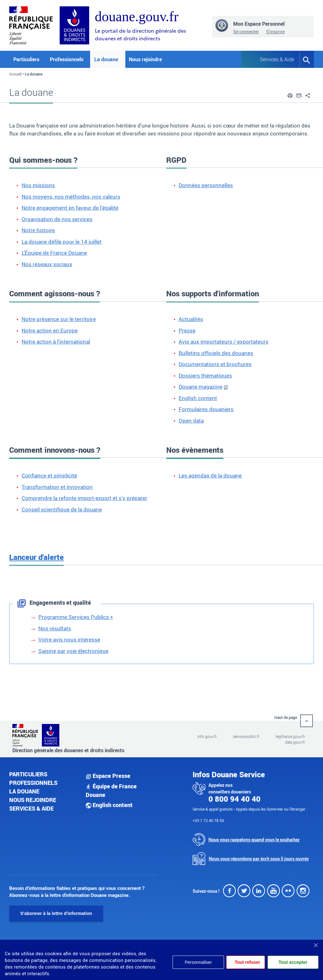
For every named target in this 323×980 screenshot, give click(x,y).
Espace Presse (108, 776)
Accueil (15, 74)
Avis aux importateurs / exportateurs (224, 342)
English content (198, 398)
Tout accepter (293, 962)
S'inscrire (275, 32)
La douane (24, 791)
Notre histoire (38, 230)
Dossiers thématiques (205, 375)
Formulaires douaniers (206, 409)
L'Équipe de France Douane (54, 253)
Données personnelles (206, 185)
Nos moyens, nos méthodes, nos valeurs (71, 197)
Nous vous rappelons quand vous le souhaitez (254, 840)
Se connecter (246, 32)
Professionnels (33, 783)
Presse (187, 330)
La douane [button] (106, 59)
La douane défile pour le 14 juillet (62, 242)
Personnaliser (198, 962)
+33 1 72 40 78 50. (209, 820)
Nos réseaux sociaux (47, 264)
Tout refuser (247, 962)
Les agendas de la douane (210, 475)
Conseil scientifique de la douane (62, 509)
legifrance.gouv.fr (290, 736)
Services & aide (31, 808)
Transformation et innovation (57, 487)
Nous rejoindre (145, 59)
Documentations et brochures (215, 364)
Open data (191, 421)
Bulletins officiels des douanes (216, 353)
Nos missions (38, 185)
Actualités (191, 319)
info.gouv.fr (207, 736)
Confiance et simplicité (49, 475)
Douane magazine (201, 387)
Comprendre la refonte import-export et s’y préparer (84, 498)
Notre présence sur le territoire (59, 319)
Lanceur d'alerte (36, 557)
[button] (290, 95)
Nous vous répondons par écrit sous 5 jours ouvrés (259, 859)
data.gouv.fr (295, 742)
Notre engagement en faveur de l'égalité (70, 208)
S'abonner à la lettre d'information (56, 913)
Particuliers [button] (26, 59)
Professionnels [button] (67, 59)
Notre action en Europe (50, 330)
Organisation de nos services (57, 219)
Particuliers (28, 774)
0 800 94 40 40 (234, 799)
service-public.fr (246, 736)
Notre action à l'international (56, 342)
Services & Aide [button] (275, 59)
